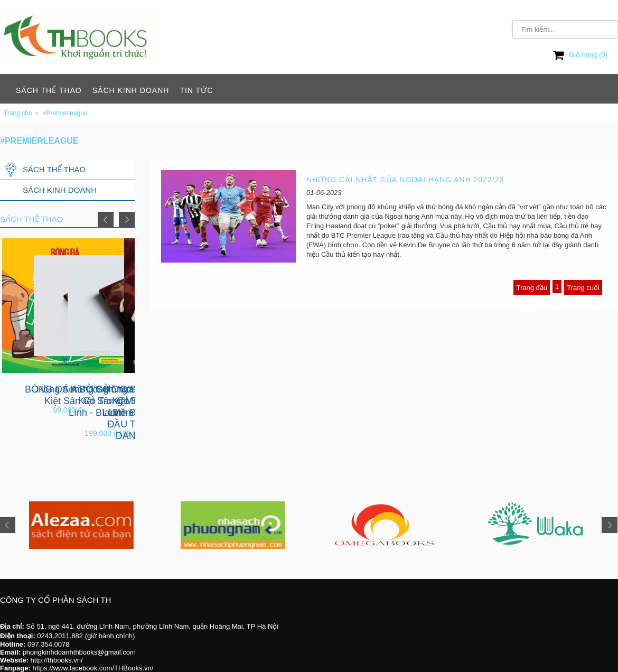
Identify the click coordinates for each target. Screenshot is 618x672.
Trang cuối (583, 288)
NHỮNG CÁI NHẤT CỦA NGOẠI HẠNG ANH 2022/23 (405, 180)
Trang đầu (532, 288)
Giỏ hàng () (580, 55)
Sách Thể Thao (49, 90)
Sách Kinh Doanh (131, 90)
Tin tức (196, 90)
